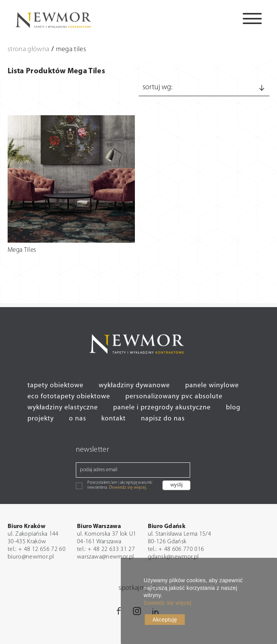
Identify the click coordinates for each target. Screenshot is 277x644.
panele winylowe (212, 386)
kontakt (114, 419)
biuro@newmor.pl (31, 557)
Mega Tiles (22, 250)
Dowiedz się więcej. (128, 488)
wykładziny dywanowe (134, 386)
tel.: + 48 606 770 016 (176, 549)
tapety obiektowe (55, 386)
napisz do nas (163, 419)
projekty (41, 419)
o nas (78, 419)
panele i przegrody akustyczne (162, 408)
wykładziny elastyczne (63, 408)
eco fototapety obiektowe (69, 397)
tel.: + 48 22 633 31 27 (106, 549)
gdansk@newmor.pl (173, 557)
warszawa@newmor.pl (105, 557)
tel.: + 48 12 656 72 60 (37, 549)
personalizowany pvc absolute (174, 397)
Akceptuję (165, 620)
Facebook (119, 614)
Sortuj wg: (204, 88)
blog (233, 408)
